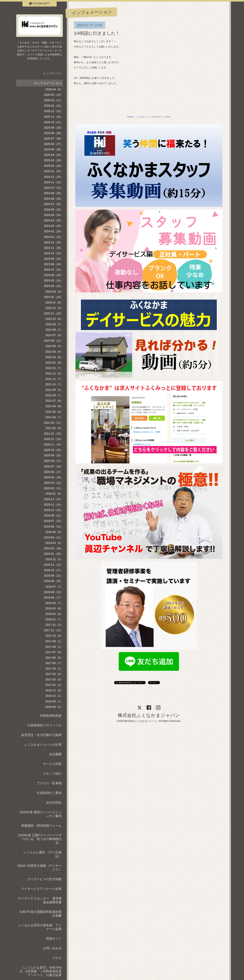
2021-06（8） (54, 406)
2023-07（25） (53, 270)
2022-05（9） (54, 346)
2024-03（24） (53, 226)
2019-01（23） (53, 554)
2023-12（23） (53, 242)
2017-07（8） (54, 652)
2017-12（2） (54, 625)
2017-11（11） (53, 630)
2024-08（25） (53, 199)
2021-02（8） (54, 428)
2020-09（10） (53, 455)
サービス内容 (52, 764)
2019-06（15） (53, 527)
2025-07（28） (53, 139)
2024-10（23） (53, 188)
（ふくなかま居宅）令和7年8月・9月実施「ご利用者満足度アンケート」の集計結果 (41, 971)
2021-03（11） (53, 423)
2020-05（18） (53, 477)
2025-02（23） (53, 166)
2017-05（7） (54, 663)
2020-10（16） (53, 450)
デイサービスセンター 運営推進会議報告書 (40, 900)
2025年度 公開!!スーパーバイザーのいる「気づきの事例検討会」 (40, 839)
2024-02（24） (53, 231)
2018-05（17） (53, 598)
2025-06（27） (53, 144)
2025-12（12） (53, 111)
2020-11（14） (53, 445)
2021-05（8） (54, 412)
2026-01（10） (53, 106)
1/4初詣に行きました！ (97, 33)
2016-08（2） (54, 707)
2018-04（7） (54, 603)
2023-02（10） (53, 297)
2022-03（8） (54, 357)
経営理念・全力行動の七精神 (41, 735)
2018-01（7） (54, 619)
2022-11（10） (53, 313)
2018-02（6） (54, 614)
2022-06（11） (53, 341)
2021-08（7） (54, 395)
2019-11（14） (53, 505)
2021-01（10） (53, 434)
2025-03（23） (53, 160)
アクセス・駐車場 (49, 783)
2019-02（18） (53, 548)
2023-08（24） (53, 264)
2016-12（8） (54, 690)
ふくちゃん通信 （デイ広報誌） (42, 854)
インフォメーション (48, 83)
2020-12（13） (53, 439)
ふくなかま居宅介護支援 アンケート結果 (40, 927)
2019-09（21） (53, 516)
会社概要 (55, 754)
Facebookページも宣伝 (162, 117)
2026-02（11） (53, 100)
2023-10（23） (53, 253)
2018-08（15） (53, 581)
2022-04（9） (54, 352)
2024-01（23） (53, 237)
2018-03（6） (54, 608)
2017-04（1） (54, 669)
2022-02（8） (54, 363)
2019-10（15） (53, 510)
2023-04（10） (53, 286)
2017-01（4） (54, 685)
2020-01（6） (54, 494)
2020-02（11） (53, 488)
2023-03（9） (54, 292)
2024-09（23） (53, 193)
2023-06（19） (53, 275)
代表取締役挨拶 (51, 716)
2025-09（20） (53, 128)
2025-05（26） (53, 149)
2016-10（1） (54, 696)
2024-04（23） (53, 220)
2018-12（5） (54, 559)
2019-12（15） (53, 499)
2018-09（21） (53, 576)
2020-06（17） (53, 472)
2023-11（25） (53, 248)
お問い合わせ (52, 948)
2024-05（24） (53, 215)
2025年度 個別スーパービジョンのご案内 (41, 814)
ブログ (57, 958)
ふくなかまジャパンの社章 (43, 745)
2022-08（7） (54, 330)
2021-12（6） (54, 374)
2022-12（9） (54, 308)
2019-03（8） (54, 543)
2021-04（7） (54, 417)
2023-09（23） (53, 259)
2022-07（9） (54, 335)
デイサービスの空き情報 (45, 879)
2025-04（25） (53, 155)
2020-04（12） (53, 483)
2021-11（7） (54, 379)
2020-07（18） (53, 466)
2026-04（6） (54, 89)
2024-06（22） (53, 210)
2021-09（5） (54, 390)
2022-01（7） (54, 368)
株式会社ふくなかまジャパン (149, 715)
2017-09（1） (54, 641)
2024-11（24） (53, 182)
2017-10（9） (54, 636)
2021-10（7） (54, 384)
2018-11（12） (53, 565)
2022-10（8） (54, 319)
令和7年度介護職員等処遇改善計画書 (41, 914)
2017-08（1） (54, 647)
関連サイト (54, 939)
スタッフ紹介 (52, 774)
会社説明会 (54, 802)
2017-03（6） (54, 674)
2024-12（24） (53, 177)
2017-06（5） (54, 658)
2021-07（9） (54, 401)
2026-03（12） (53, 95)
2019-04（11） (53, 537)
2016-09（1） (54, 701)
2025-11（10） (53, 117)
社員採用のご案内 (49, 793)
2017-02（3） (54, 679)
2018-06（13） (53, 592)
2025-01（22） (53, 171)
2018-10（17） (53, 570)
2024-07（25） (53, 204)
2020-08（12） (53, 461)
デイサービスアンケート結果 (41, 889)
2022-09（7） (54, 324)
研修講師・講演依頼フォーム (41, 826)
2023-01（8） (54, 303)
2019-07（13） (53, 521)
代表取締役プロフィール (45, 725)
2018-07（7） (54, 587)
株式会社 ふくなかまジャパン (139, 117)
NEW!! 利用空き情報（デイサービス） (40, 868)
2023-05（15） (53, 281)
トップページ (52, 73)
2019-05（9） (54, 532)
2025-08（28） (53, 133)
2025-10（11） (53, 122)
